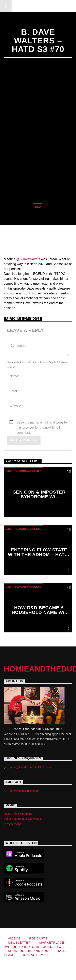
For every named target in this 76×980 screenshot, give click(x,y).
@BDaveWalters (28, 259)
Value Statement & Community (23, 819)
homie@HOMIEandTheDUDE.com (31, 767)
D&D (38, 207)
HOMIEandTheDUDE (38, 6)
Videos (14, 938)
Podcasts (38, 938)
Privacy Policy (13, 824)
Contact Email (35, 955)
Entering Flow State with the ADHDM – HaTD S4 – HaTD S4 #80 (38, 555)
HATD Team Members (18, 814)
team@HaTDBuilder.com (24, 791)
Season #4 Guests (28, 471)
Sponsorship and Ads (28, 951)
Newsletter (19, 943)
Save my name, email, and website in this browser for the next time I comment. (43, 423)
